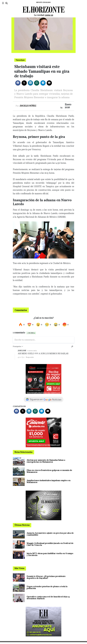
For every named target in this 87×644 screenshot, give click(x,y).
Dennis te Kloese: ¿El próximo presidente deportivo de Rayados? (46, 577)
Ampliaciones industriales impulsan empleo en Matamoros (49, 481)
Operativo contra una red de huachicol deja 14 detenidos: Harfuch (48, 598)
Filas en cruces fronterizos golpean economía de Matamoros (49, 471)
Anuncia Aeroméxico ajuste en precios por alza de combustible (50, 534)
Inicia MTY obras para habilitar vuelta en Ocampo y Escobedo (50, 554)
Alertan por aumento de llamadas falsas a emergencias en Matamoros (46, 461)
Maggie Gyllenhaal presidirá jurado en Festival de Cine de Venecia (50, 544)
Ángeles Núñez (28, 106)
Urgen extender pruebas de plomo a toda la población (47, 587)
